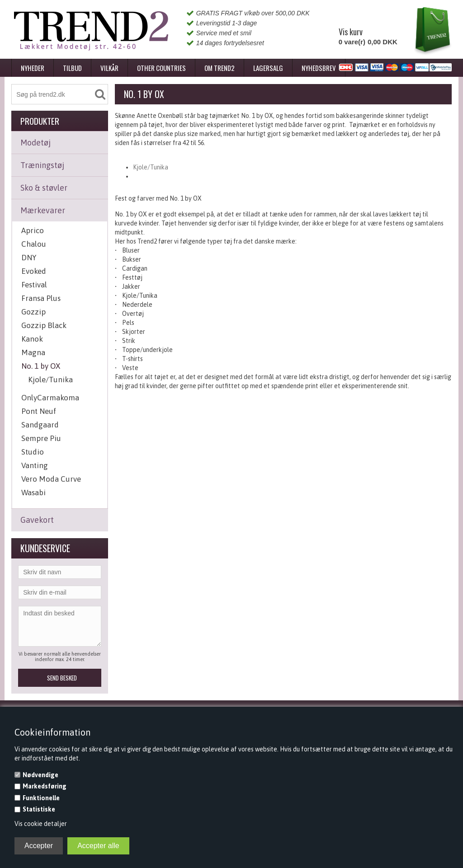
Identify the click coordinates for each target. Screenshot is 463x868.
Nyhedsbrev (319, 68)
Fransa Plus (41, 298)
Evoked (34, 271)
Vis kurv (351, 32)
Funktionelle (41, 798)
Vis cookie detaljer (41, 824)
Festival (34, 285)
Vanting (35, 465)
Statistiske (39, 809)
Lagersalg (268, 68)
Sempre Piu (41, 438)
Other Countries (161, 68)
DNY (29, 258)
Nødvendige (40, 775)
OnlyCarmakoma (50, 398)
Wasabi (33, 493)
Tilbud (72, 68)
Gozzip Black (44, 325)
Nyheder (33, 68)
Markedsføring (45, 786)
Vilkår (109, 68)
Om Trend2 (220, 68)
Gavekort (37, 520)
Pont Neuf (39, 411)
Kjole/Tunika (50, 380)
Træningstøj (42, 165)
